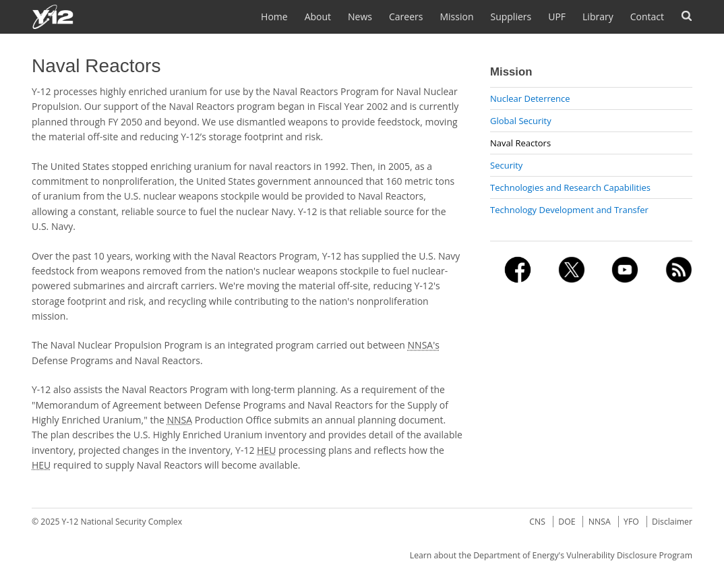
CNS (537, 522)
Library (598, 17)
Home (274, 17)
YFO (631, 522)
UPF (557, 17)
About (318, 17)
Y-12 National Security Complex (122, 522)
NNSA (600, 522)
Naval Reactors (520, 143)
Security (506, 165)
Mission (456, 17)
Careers (406, 17)
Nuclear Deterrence (530, 98)
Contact (647, 17)
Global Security (521, 121)
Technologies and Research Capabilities (570, 187)
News (360, 17)
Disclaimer (672, 522)
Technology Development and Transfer (569, 210)
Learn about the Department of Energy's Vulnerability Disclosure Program (551, 555)
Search (687, 16)
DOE (567, 522)
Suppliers (511, 17)
